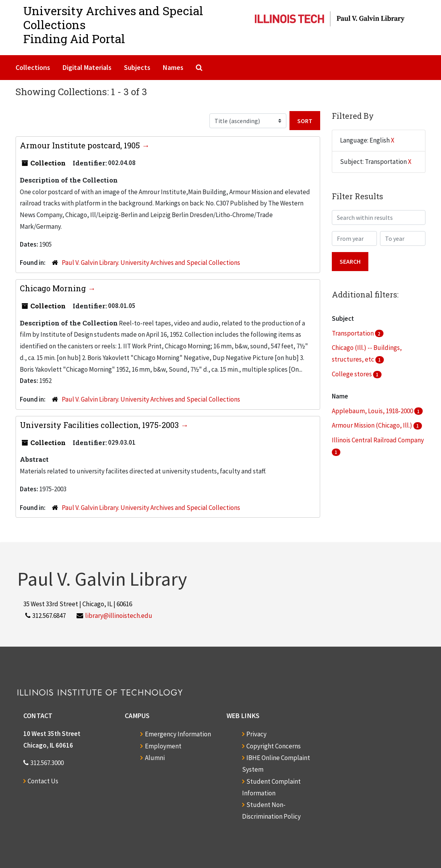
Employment (163, 746)
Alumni (155, 758)
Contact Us (43, 781)
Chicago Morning (54, 288)
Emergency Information (178, 734)
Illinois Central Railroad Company (378, 440)
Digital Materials (87, 67)
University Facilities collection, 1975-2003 (100, 425)
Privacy (256, 734)
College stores (352, 374)
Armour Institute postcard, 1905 (81, 145)
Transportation (353, 333)
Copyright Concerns (274, 746)
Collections (33, 67)
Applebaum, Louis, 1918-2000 (373, 411)
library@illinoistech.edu (119, 616)
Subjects (137, 67)
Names (173, 67)
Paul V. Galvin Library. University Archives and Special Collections (151, 263)
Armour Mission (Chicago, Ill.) (373, 425)
